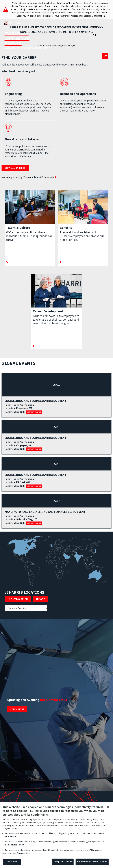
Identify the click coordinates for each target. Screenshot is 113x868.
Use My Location (18, 599)
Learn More (17, 709)
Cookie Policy (9, 836)
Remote (40, 599)
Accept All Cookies (63, 862)
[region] (57, 835)
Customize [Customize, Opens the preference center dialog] (12, 862)
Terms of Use (23, 853)
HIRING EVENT (34, 412)
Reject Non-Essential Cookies (92, 862)
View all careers (15, 168)
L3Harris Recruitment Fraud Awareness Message (57, 16)
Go (105, 56)
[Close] (108, 807)
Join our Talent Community (39, 177)
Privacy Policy (17, 845)
